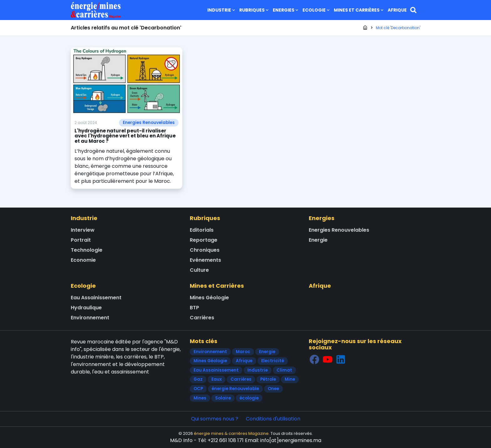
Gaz (198, 379)
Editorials (202, 230)
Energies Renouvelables (149, 123)
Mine (290, 379)
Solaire (223, 398)
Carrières (202, 318)
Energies (286, 10)
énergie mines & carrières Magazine (231, 433)
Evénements (205, 260)
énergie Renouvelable (235, 389)
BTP (194, 308)
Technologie (87, 250)
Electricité (273, 361)
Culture (199, 270)
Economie (83, 260)
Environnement (90, 318)
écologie (249, 398)
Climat (284, 370)
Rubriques (254, 10)
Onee (273, 389)
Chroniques (205, 250)
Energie (318, 240)
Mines (200, 398)
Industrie (222, 10)
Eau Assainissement (96, 298)
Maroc (243, 352)
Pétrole (268, 379)
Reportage (204, 240)
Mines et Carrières (359, 10)
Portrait (81, 240)
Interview (83, 230)
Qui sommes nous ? (215, 419)
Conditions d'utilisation (273, 419)
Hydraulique (86, 308)
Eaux (217, 379)
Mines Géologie (209, 298)
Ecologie (317, 10)
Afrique (397, 10)
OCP (198, 389)
